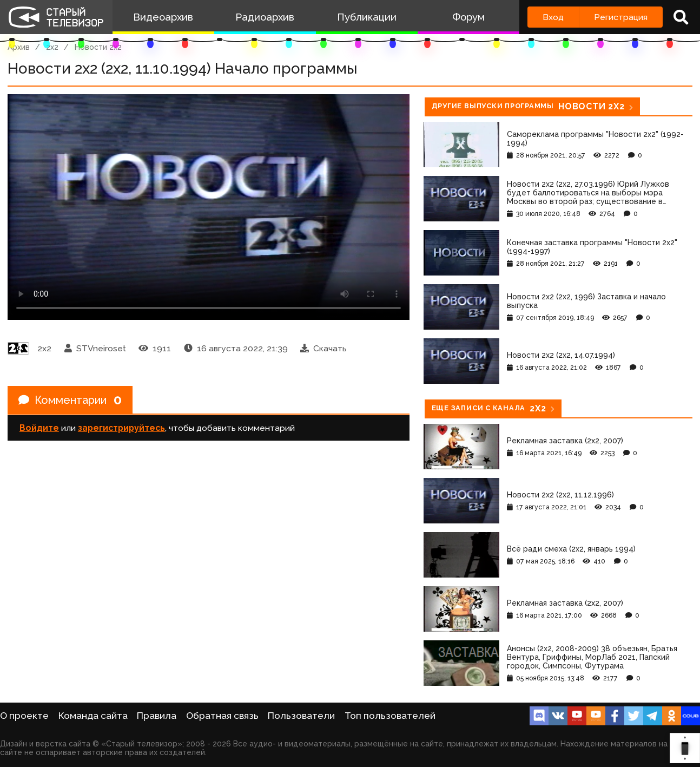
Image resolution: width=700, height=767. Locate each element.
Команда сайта (93, 716)
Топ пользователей (390, 716)
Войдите (39, 428)
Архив (19, 47)
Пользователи (301, 716)
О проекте (24, 716)
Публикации (367, 17)
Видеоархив (163, 17)
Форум (468, 17)
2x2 (52, 47)
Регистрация (621, 17)
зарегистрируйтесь (121, 428)
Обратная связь (222, 716)
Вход (553, 17)
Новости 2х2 (98, 47)
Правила (157, 716)
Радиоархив (265, 17)
